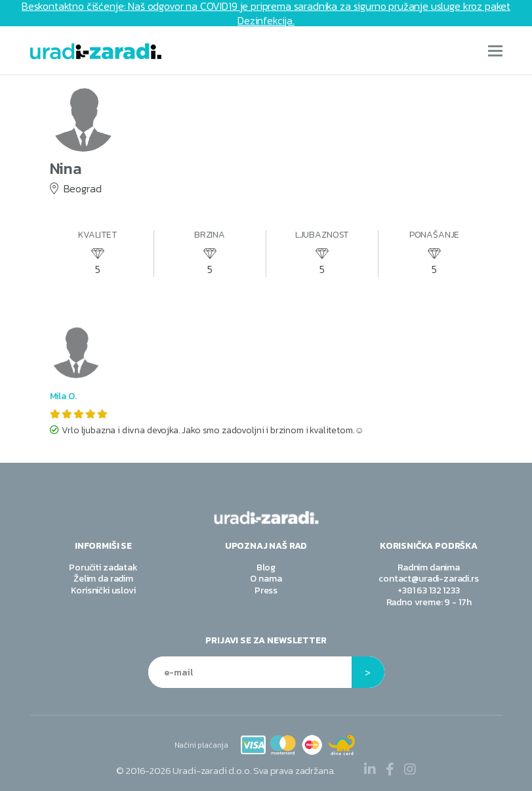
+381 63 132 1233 (428, 590)
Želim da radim (103, 579)
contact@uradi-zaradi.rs (428, 579)
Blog (266, 567)
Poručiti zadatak (103, 567)
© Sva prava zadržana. (226, 770)
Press (266, 590)
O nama (266, 579)
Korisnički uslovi (103, 590)
